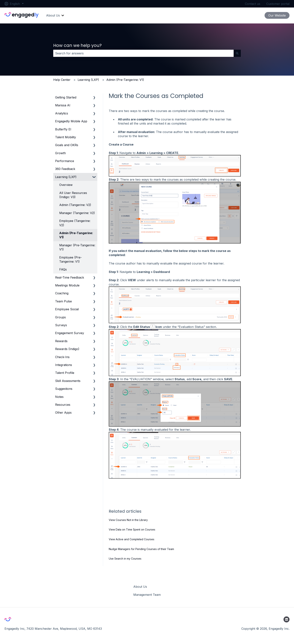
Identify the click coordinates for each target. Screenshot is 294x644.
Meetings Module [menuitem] (67, 285)
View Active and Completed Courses (132, 539)
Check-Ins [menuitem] (62, 357)
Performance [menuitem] (65, 161)
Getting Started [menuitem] (66, 97)
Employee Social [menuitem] (67, 309)
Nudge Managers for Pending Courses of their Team (141, 549)
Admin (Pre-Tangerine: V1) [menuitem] (76, 235)
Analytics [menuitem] (62, 113)
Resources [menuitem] (63, 405)
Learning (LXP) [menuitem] (66, 177)
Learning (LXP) (88, 80)
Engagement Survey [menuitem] (70, 333)
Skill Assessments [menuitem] (68, 381)
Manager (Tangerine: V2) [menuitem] (77, 213)
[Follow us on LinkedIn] (286, 619)
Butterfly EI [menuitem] (63, 129)
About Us (53, 15)
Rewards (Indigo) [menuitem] (67, 349)
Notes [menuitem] (59, 397)
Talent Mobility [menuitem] (66, 137)
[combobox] (143, 53)
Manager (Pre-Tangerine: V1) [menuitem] (77, 247)
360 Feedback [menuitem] (65, 169)
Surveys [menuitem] (61, 325)
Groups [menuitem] (60, 317)
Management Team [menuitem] (147, 595)
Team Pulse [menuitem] (63, 301)
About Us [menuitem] (140, 587)
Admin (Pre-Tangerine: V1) (125, 80)
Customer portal (278, 4)
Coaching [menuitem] (62, 293)
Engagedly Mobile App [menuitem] (71, 121)
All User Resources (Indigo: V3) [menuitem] (73, 195)
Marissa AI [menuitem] (63, 105)
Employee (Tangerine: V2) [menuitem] (75, 223)
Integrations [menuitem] (64, 365)
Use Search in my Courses (125, 559)
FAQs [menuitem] (63, 269)
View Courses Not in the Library (128, 520)
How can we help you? (77, 45)
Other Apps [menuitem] (63, 413)
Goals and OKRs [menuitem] (67, 145)
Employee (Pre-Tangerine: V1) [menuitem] (70, 259)
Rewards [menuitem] (61, 341)
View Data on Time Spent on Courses (132, 529)
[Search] (237, 53)
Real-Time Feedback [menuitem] (70, 277)
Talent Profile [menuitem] (65, 373)
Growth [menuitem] (60, 153)
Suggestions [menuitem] (64, 389)
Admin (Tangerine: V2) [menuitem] (75, 205)
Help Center (62, 80)
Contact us (253, 4)
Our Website (277, 15)
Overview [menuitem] (66, 185)
